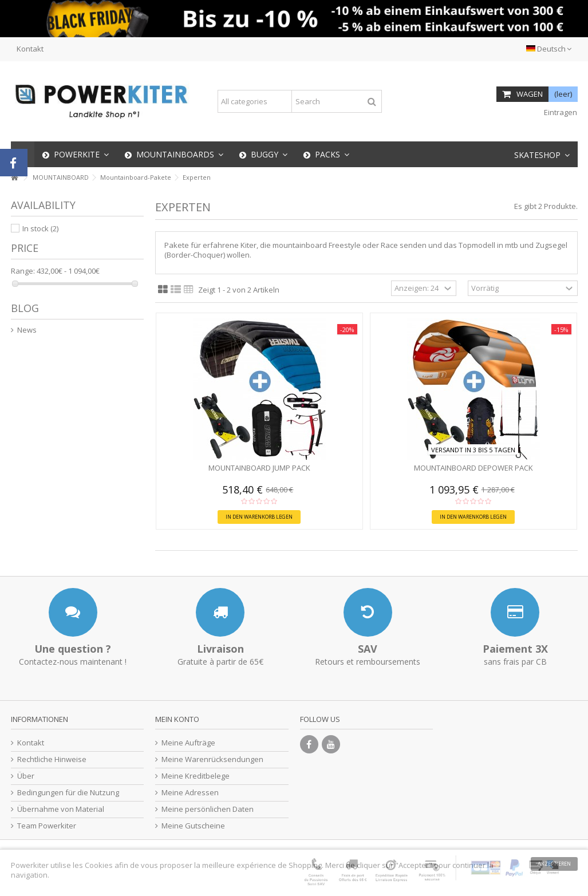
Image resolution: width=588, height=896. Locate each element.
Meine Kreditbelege (196, 776)
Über (26, 776)
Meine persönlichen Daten (208, 809)
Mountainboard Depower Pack (473, 468)
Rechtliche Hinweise (52, 759)
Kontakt (30, 49)
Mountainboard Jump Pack (259, 468)
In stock (40, 228)
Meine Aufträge (188, 743)
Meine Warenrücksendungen (212, 759)
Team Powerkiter (47, 826)
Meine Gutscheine (193, 826)
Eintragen (560, 112)
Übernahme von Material (61, 809)
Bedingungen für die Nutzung (68, 793)
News (27, 330)
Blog (25, 308)
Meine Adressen (190, 793)
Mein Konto (177, 719)
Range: (23, 271)
